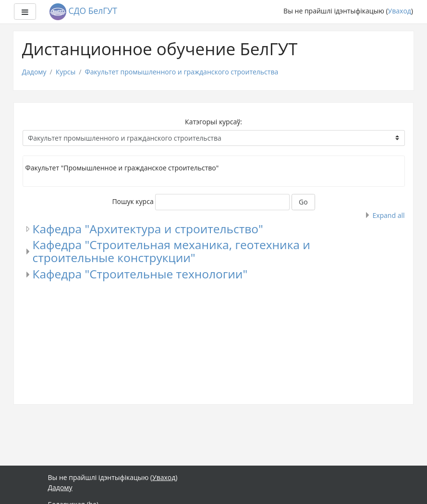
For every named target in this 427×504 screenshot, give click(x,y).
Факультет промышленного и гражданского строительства (181, 72)
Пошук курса (133, 201)
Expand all (388, 215)
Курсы (66, 72)
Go (303, 202)
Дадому (34, 72)
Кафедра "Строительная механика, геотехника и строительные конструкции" (171, 251)
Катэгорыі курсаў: (213, 122)
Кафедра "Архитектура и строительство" (148, 229)
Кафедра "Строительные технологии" (140, 274)
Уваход (400, 11)
